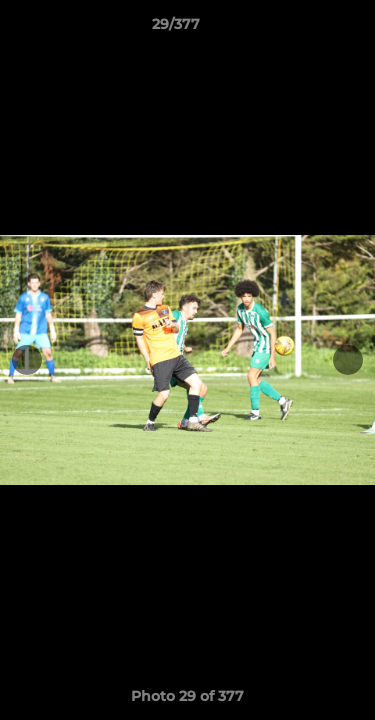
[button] (303, 29)
